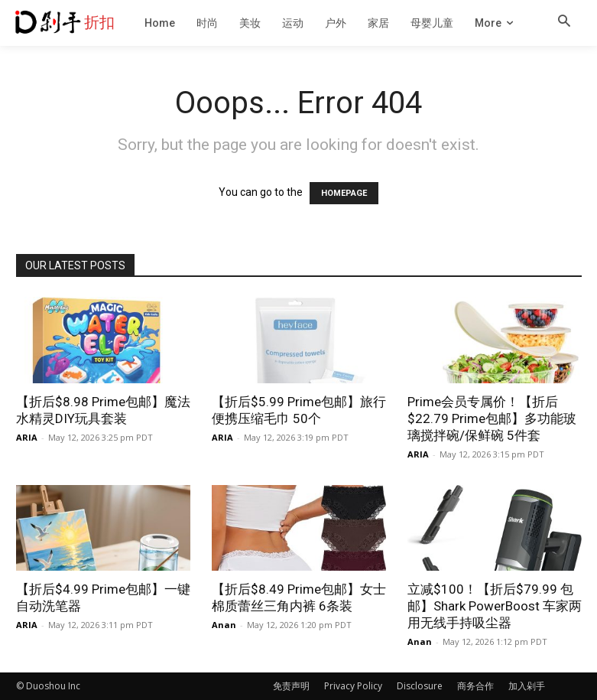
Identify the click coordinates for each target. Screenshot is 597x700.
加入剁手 (527, 686)
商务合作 (475, 686)
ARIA (27, 437)
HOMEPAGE (344, 193)
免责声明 (291, 686)
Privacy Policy (353, 686)
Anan (224, 625)
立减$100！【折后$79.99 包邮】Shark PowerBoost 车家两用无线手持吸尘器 (495, 606)
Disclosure (420, 686)
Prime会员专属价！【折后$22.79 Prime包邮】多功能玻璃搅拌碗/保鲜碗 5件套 (492, 418)
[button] (564, 22)
